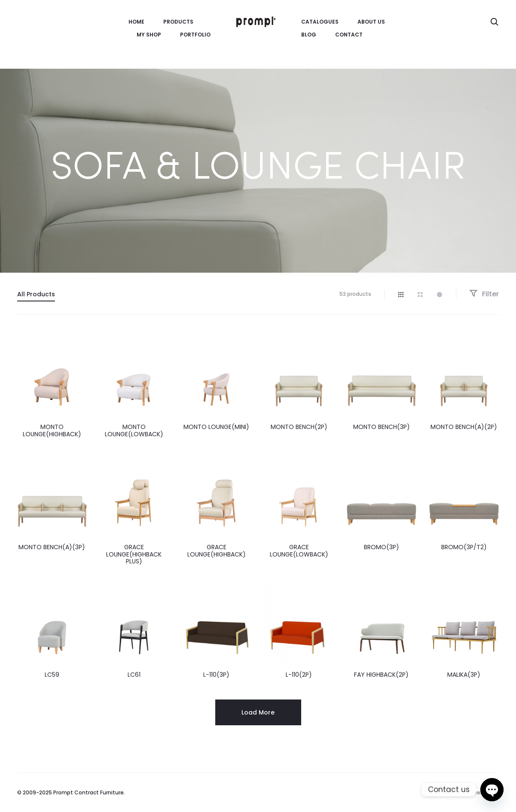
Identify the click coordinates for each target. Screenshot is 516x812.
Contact (349, 35)
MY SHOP (149, 35)
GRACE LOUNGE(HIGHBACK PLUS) (134, 554)
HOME (136, 22)
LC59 (52, 675)
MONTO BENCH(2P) (299, 427)
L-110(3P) (216, 675)
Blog (309, 35)
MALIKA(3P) (464, 675)
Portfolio (195, 35)
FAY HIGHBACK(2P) (381, 675)
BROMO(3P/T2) (464, 547)
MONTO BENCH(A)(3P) (52, 547)
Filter (484, 294)
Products (178, 22)
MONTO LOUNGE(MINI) (216, 427)
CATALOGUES (320, 22)
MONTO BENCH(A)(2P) (464, 427)
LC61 (134, 675)
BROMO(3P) (382, 547)
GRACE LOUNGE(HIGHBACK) (217, 551)
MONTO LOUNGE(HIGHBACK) (52, 430)
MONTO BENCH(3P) (382, 427)
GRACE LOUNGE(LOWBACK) (299, 551)
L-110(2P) (299, 675)
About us (371, 22)
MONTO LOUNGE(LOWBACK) (134, 430)
